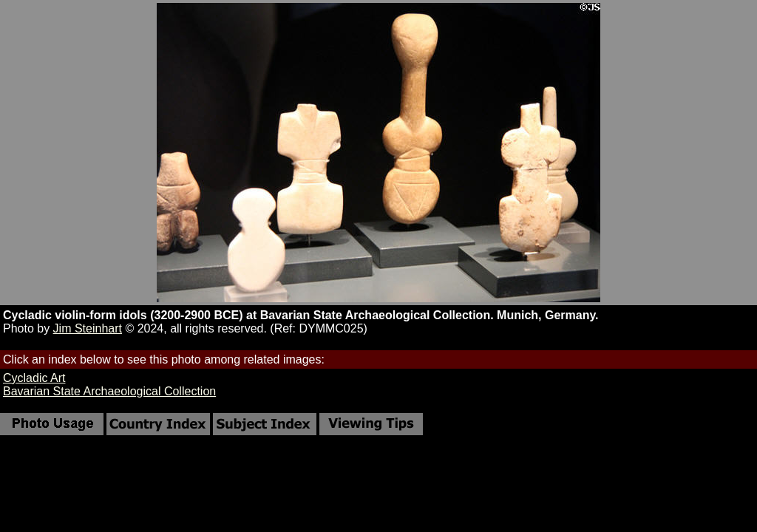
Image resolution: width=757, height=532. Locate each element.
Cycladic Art (34, 378)
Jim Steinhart (88, 328)
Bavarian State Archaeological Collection (109, 391)
